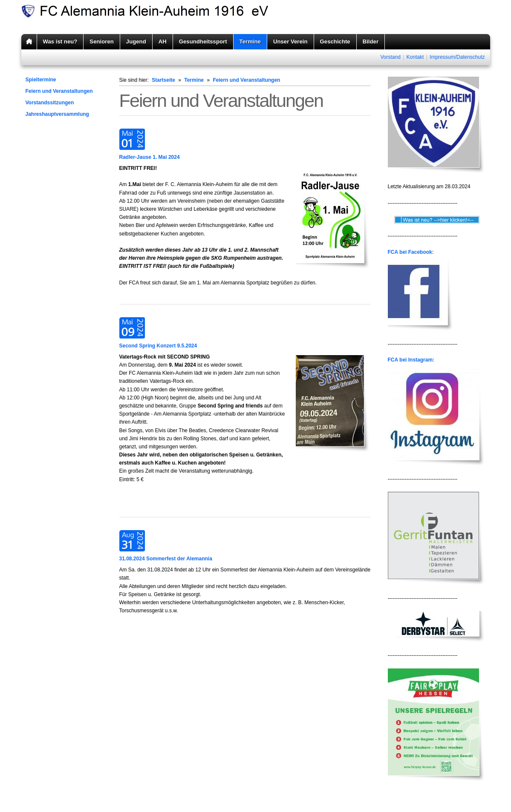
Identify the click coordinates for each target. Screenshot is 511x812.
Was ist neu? (60, 42)
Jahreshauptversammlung (57, 114)
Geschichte (335, 42)
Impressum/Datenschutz (457, 57)
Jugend (136, 42)
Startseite (163, 80)
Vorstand (390, 57)
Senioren (101, 42)
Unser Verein (290, 42)
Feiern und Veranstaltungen (59, 91)
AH (163, 42)
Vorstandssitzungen (50, 103)
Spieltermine (41, 80)
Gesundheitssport (203, 42)
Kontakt (415, 57)
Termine (250, 42)
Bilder (371, 42)
